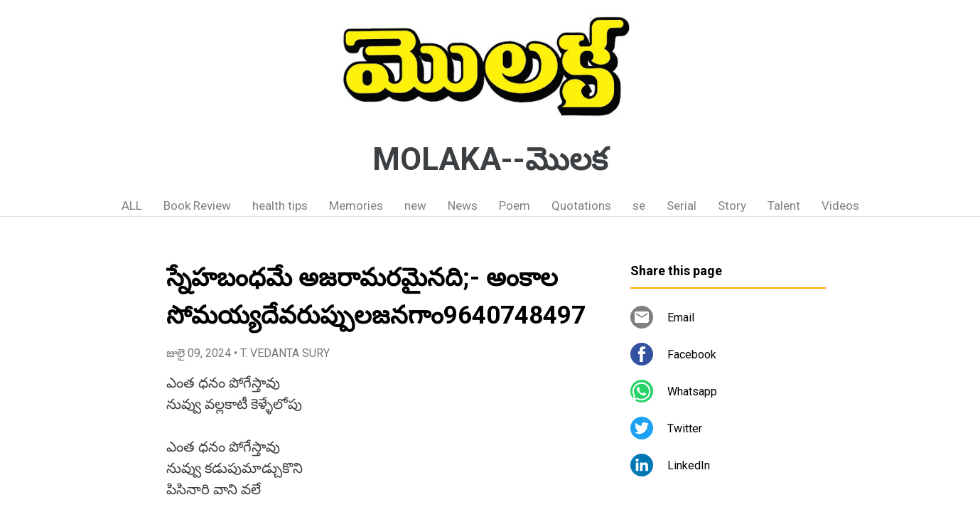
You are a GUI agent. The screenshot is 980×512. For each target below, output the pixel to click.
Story (732, 206)
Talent (784, 206)
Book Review (197, 206)
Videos (840, 206)
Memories (356, 206)
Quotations (581, 206)
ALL (132, 206)
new (415, 206)
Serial (682, 206)
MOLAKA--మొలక (490, 159)
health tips (280, 206)
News (463, 206)
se (639, 206)
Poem (515, 206)
